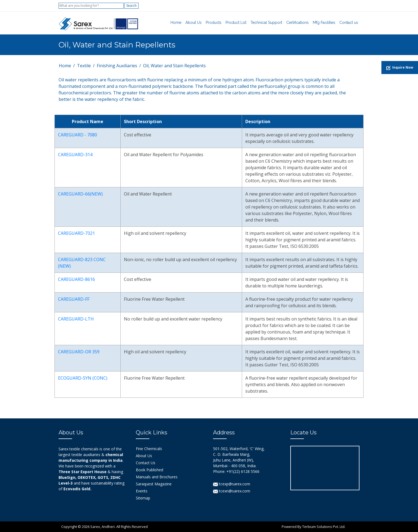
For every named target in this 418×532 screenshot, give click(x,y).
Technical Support (266, 23)
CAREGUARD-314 (75, 155)
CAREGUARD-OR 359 (79, 352)
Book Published (149, 470)
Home (176, 23)
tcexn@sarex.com (232, 491)
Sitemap (143, 498)
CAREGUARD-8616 (76, 279)
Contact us (349, 23)
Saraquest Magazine (154, 484)
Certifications (298, 23)
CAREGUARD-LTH (76, 319)
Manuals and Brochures (157, 477)
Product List (236, 23)
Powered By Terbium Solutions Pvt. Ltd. (313, 527)
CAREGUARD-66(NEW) (80, 194)
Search (131, 6)
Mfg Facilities (324, 23)
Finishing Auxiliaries (117, 66)
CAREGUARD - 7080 (78, 135)
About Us (194, 23)
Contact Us (146, 463)
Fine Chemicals (149, 449)
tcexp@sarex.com (232, 484)
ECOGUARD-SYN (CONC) (83, 378)
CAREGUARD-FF (74, 299)
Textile (84, 66)
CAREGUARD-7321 (76, 233)
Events (142, 491)
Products (214, 23)
